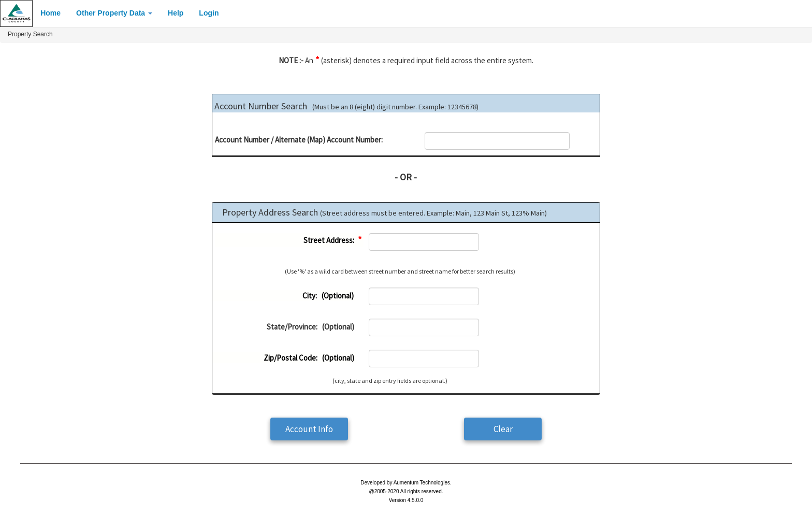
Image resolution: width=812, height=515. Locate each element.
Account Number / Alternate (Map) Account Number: (299, 140)
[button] (309, 429)
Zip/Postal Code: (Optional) (309, 358)
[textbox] (497, 141)
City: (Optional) (328, 296)
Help (176, 13)
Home (50, 13)
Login (209, 13)
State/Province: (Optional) (310, 327)
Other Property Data (114, 13)
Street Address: (333, 240)
